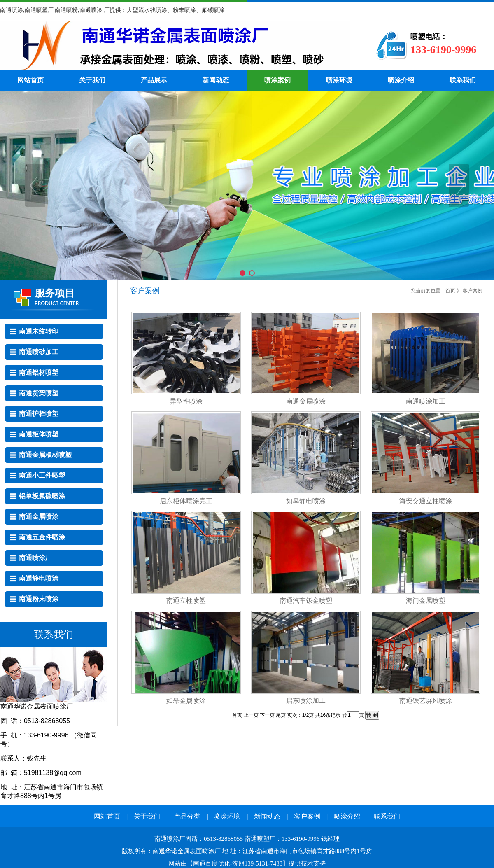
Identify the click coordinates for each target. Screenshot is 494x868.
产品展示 (154, 80)
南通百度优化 (212, 863)
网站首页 (30, 80)
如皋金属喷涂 (186, 701)
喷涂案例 (277, 80)
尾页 (281, 715)
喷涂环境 (339, 80)
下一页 (267, 715)
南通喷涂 (175, 45)
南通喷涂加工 (426, 401)
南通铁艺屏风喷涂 (426, 701)
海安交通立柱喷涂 (426, 501)
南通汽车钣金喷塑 (306, 601)
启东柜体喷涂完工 (186, 501)
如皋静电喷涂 (306, 501)
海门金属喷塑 (426, 601)
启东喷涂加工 (306, 701)
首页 (450, 291)
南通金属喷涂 (306, 401)
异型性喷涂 (186, 401)
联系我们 (463, 80)
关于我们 (92, 80)
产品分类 (187, 816)
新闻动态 (216, 80)
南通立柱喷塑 (186, 601)
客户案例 (307, 816)
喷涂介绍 (401, 80)
